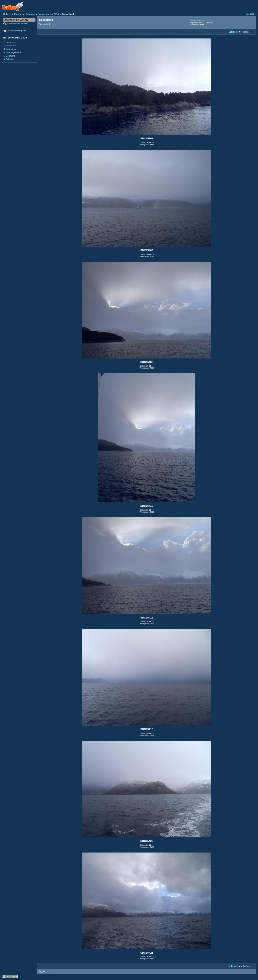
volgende (233, 32)
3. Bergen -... (10, 49)
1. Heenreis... (10, 42)
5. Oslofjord (9, 56)
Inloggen (250, 14)
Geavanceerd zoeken (18, 24)
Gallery (7, 14)
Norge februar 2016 (49, 14)
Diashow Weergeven (17, 31)
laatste (246, 32)
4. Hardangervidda (12, 52)
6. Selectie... (9, 59)
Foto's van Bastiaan (24, 14)
